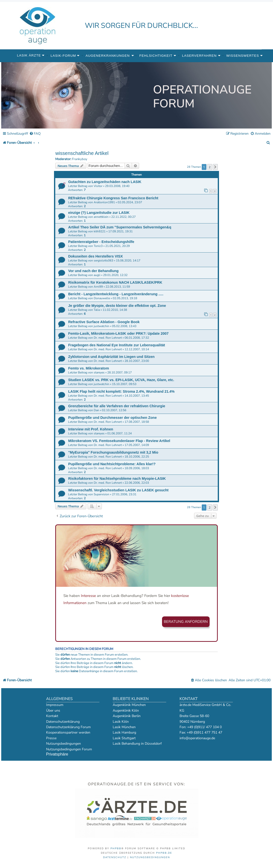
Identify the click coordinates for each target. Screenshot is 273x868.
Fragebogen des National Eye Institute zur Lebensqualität (117, 345)
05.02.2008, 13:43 (124, 326)
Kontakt (52, 716)
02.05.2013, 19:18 (125, 298)
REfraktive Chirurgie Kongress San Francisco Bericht (113, 198)
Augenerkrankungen (108, 56)
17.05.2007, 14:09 (137, 445)
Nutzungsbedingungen (64, 744)
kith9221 (100, 231)
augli (97, 275)
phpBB (116, 849)
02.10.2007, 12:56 (114, 410)
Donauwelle (102, 298)
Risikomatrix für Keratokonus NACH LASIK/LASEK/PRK (115, 282)
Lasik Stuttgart (124, 738)
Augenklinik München (129, 705)
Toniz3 (98, 246)
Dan (96, 410)
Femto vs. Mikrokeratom (89, 368)
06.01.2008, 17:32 (137, 338)
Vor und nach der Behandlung (93, 271)
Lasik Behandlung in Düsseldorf (137, 744)
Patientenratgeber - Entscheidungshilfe (101, 242)
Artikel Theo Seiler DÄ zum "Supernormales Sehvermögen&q (120, 227)
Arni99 (98, 287)
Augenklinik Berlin (127, 716)
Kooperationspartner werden (68, 732)
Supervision (101, 494)
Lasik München (124, 727)
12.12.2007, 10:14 (137, 349)
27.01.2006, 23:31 (124, 494)
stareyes (99, 372)
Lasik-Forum (63, 56)
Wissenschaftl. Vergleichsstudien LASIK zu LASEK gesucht (118, 490)
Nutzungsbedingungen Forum (69, 749)
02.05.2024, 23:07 (130, 202)
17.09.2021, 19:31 (120, 231)
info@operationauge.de (197, 738)
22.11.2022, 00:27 (123, 217)
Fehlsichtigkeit (156, 56)
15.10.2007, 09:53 (124, 384)
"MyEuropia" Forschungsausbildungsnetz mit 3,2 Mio (113, 452)
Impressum (55, 705)
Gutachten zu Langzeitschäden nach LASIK (105, 182)
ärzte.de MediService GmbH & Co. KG (205, 708)
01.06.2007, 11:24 (119, 433)
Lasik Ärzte (29, 55)
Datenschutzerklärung (63, 722)
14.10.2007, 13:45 (137, 396)
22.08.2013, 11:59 (118, 287)
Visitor (98, 186)
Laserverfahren (199, 56)
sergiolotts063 (103, 260)
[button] (215, 167)
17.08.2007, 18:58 (137, 422)
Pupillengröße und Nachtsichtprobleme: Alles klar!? (112, 464)
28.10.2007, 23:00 (137, 361)
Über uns (53, 711)
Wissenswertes (243, 56)
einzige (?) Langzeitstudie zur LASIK (99, 213)
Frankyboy (80, 159)
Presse (51, 738)
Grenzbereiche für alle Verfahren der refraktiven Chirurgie (117, 406)
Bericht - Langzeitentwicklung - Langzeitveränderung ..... (116, 294)
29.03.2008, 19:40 (117, 186)
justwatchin (101, 326)
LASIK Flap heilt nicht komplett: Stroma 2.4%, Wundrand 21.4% (121, 391)
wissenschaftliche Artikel (82, 153)
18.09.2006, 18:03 (137, 468)
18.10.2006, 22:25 (137, 457)
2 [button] (209, 167)
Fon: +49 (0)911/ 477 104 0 (201, 727)
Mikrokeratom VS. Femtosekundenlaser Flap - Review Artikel (119, 441)
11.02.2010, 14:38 (115, 310)
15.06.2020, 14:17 (128, 260)
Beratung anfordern (186, 622)
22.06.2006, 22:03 (137, 483)
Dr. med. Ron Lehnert (108, 338)
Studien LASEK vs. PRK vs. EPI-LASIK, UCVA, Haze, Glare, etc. (121, 380)
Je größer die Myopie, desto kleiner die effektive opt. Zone (117, 306)
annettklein (101, 217)
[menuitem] (35, 134)
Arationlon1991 (104, 202)
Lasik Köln (121, 722)
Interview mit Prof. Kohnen (91, 429)
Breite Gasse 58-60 (194, 716)
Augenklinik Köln (126, 711)
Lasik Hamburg (124, 732)
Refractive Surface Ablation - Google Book (104, 322)
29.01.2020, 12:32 (115, 275)
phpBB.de (164, 853)
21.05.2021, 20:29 (118, 246)
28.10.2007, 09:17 (119, 372)
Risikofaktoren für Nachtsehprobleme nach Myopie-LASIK (117, 479)
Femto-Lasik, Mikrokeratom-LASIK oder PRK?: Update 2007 (118, 333)
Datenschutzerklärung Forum (68, 727)
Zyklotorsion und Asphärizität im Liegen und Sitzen (111, 357)
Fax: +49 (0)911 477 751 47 (201, 732)
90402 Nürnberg (192, 722)
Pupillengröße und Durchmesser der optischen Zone (112, 418)
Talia (97, 310)
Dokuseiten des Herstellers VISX (95, 256)
